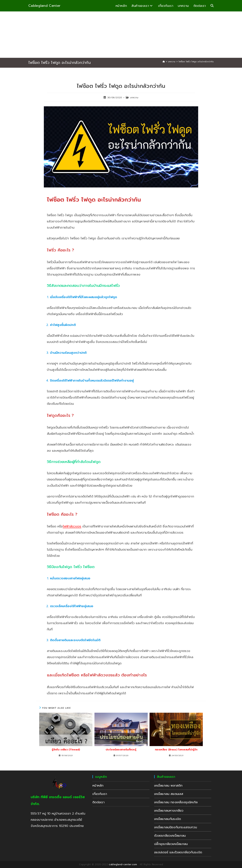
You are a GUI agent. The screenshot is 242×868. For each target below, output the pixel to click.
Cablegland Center (44, 6)
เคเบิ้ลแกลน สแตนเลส (169, 794)
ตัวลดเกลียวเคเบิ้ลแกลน (170, 836)
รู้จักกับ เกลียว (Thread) (66, 750)
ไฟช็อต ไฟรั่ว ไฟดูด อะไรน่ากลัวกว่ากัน (196, 62)
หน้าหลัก (98, 785)
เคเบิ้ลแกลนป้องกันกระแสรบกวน (176, 827)
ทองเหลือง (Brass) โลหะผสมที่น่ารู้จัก (176, 750)
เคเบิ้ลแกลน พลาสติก (168, 785)
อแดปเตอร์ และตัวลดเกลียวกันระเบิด (178, 852)
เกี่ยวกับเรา (100, 794)
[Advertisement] (121, 35)
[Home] (164, 62)
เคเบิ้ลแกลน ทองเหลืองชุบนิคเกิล (176, 802)
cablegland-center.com (123, 864)
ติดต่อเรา (98, 802)
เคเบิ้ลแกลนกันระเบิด (168, 819)
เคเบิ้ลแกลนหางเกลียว (169, 811)
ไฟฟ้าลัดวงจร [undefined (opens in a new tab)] (72, 526)
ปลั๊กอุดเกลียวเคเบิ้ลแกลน (171, 844)
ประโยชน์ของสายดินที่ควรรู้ (121, 750)
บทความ (134, 98)
